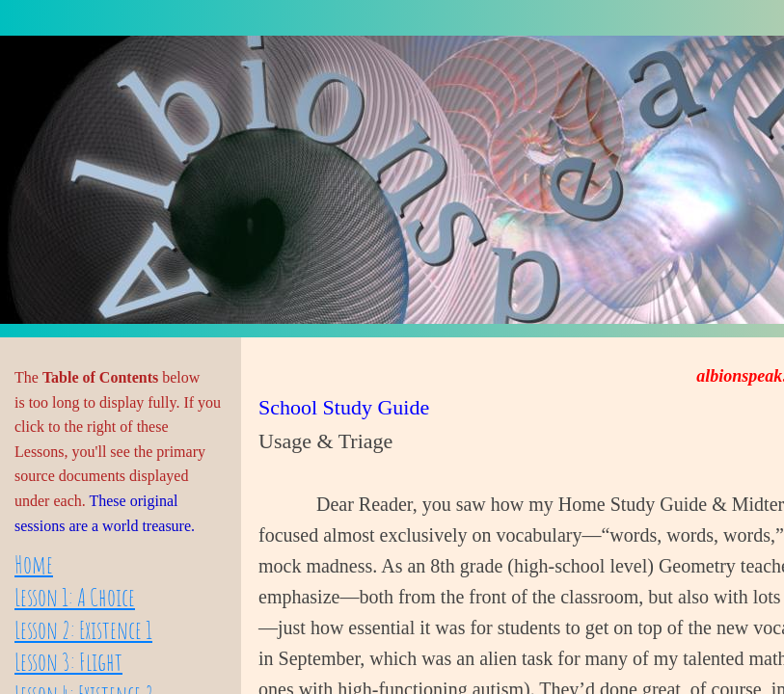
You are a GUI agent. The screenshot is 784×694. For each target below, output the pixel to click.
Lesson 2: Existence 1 (83, 629)
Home (34, 564)
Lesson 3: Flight (68, 661)
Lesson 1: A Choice (75, 597)
